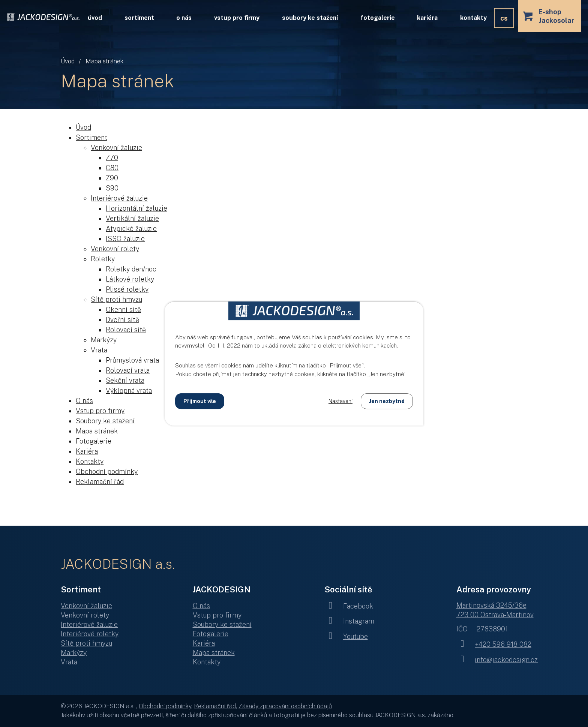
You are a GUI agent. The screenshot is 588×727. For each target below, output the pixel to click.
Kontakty (473, 18)
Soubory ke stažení (310, 18)
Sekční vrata (125, 380)
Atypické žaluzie (131, 229)
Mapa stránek (97, 431)
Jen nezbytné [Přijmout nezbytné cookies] (387, 401)
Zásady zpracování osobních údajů (285, 706)
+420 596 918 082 (494, 644)
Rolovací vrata (128, 370)
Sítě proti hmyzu (116, 299)
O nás (184, 18)
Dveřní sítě (122, 320)
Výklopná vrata (129, 390)
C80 (112, 168)
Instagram (349, 621)
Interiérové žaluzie (119, 198)
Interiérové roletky (90, 634)
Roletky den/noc (131, 269)
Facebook (349, 606)
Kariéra (427, 18)
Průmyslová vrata (132, 360)
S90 (112, 188)
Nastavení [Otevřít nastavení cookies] (340, 401)
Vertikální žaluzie (132, 218)
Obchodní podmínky (107, 471)
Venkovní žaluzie (116, 148)
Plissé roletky (127, 289)
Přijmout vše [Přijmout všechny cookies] (200, 401)
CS (504, 18)
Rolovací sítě (126, 330)
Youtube (346, 636)
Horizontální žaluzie (136, 208)
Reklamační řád (100, 482)
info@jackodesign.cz (497, 660)
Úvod (68, 61)
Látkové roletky (130, 279)
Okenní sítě (123, 310)
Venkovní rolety (115, 249)
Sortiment (139, 18)
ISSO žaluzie (125, 239)
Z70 (112, 158)
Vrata (99, 350)
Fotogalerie (378, 18)
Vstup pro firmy (237, 18)
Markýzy (104, 340)
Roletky (103, 259)
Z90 (112, 178)
